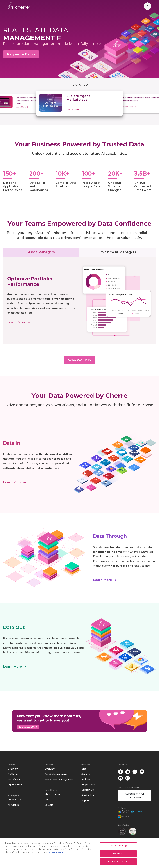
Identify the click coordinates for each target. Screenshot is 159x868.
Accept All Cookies (118, 861)
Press (48, 800)
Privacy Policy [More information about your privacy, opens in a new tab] (57, 852)
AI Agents (13, 805)
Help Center (88, 785)
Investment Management (59, 779)
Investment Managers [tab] (118, 252)
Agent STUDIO (16, 785)
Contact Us (88, 790)
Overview (13, 769)
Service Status (89, 795)
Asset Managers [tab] (41, 252)
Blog (84, 769)
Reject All (118, 854)
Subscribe (135, 795)
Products (12, 765)
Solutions (49, 765)
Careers (49, 805)
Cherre (19, 6)
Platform (13, 774)
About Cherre (52, 794)
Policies (86, 779)
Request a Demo (21, 54)
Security (86, 774)
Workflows (14, 779)
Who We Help (79, 360)
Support (86, 800)
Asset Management (56, 774)
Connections (15, 800)
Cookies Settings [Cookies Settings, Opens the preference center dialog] (118, 845)
